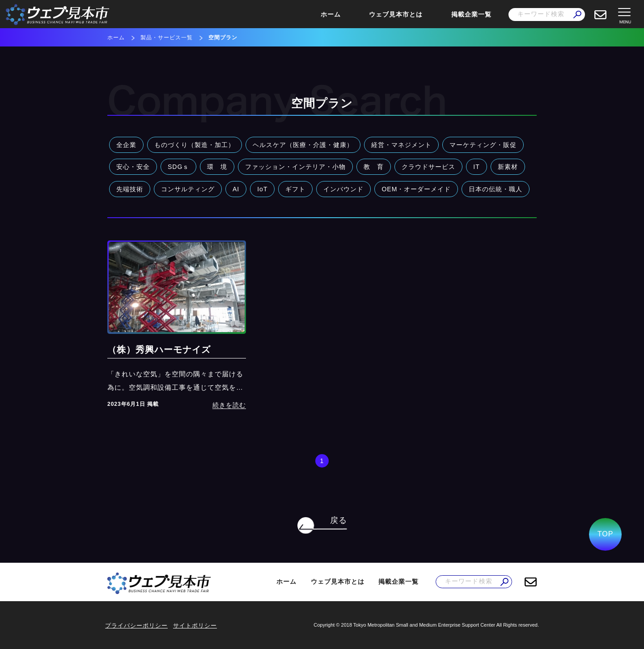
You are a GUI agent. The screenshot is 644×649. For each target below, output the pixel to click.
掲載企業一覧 (471, 14)
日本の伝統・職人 (496, 189)
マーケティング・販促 (483, 145)
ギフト (295, 189)
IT (476, 167)
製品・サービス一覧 (167, 38)
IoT (262, 189)
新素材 (508, 167)
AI (236, 189)
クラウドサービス (428, 167)
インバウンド (343, 189)
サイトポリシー (195, 626)
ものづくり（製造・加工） (195, 145)
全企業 (126, 145)
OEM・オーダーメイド (416, 189)
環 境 (217, 167)
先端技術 (130, 189)
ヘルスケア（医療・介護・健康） (303, 145)
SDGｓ (178, 167)
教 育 (374, 167)
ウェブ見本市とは (396, 14)
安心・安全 (133, 167)
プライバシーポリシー (136, 626)
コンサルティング (188, 189)
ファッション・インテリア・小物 (295, 167)
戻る (339, 520)
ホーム (331, 14)
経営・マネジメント (401, 145)
